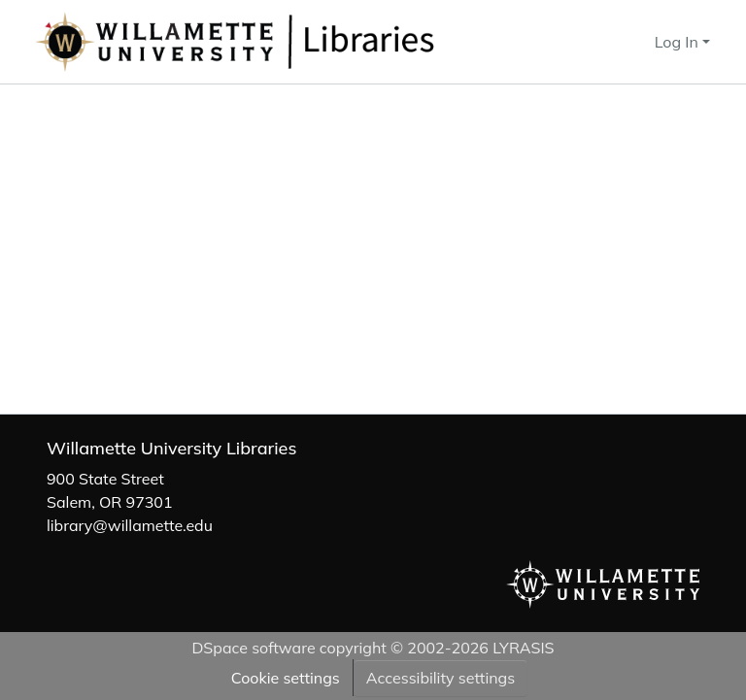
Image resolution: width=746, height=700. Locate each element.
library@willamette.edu (130, 525)
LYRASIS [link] (523, 648)
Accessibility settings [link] (441, 678)
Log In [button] (678, 42)
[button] (299, 42)
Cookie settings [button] (286, 678)
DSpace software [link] (253, 648)
